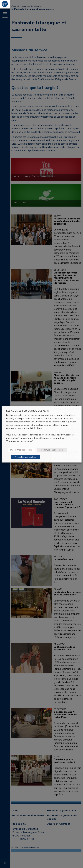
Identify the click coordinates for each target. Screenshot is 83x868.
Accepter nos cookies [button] (26, 457)
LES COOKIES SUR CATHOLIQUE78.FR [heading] (28, 411)
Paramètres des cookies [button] (22, 450)
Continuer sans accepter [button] (53, 450)
